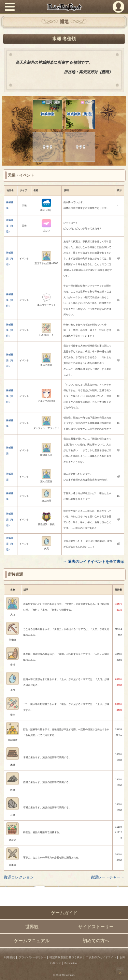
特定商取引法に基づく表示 (66, 957)
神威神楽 (51, 108)
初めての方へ (96, 941)
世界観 (32, 927)
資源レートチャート (107, 877)
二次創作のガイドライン (101, 957)
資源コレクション (19, 877)
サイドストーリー (96, 927)
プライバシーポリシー (32, 957)
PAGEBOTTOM (120, 972)
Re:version (71, 963)
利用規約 (10, 957)
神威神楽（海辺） (81, 108)
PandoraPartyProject (64, 7)
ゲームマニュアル (32, 941)
